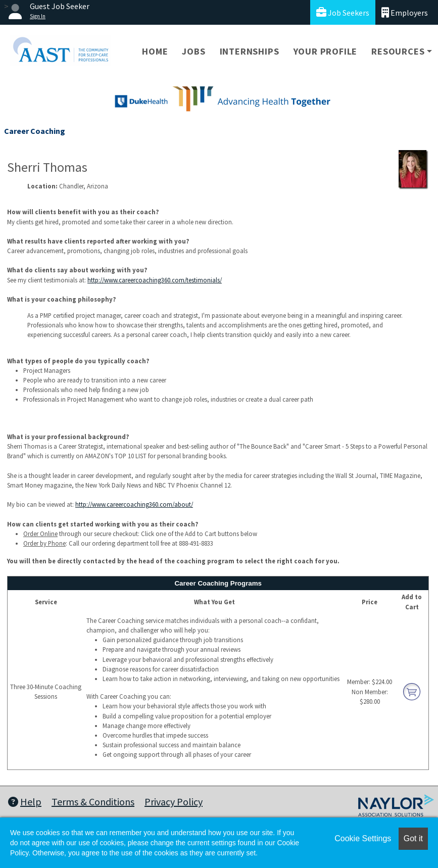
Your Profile (326, 51)
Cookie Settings (363, 838)
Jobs (193, 51)
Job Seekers (343, 12)
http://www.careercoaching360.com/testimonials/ (155, 280)
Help (25, 802)
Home (155, 51)
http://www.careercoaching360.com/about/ (134, 504)
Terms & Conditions (93, 802)
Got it (413, 838)
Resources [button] (398, 51)
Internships (250, 51)
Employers (405, 12)
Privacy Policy (174, 802)
